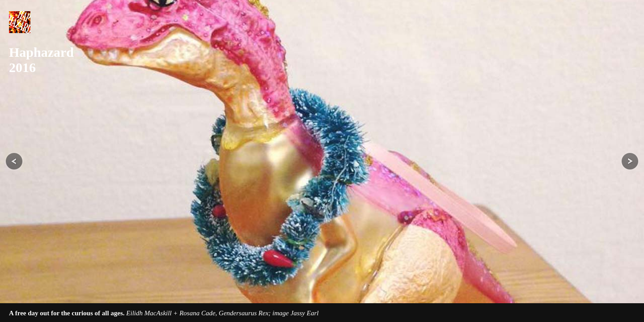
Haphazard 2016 (38, 60)
